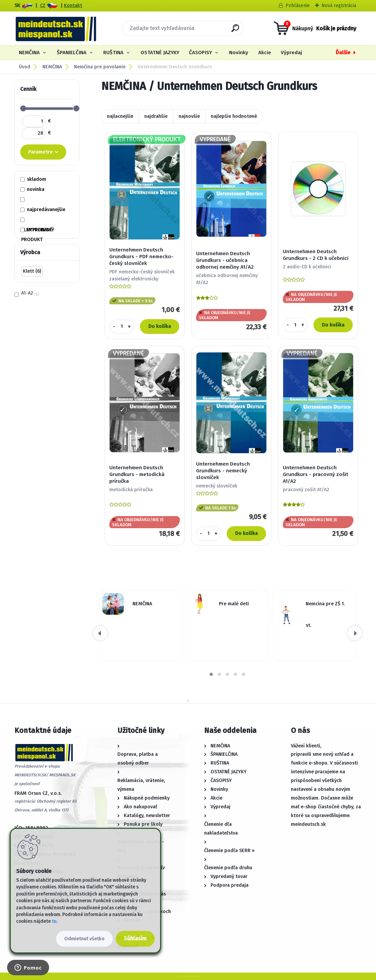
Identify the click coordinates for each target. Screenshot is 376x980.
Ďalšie (343, 53)
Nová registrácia (339, 6)
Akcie (265, 53)
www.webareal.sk (194, 976)
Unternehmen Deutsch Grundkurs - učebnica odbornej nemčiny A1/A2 (225, 260)
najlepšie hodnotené (234, 116)
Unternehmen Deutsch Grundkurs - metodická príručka (137, 474)
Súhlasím (135, 938)
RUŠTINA (113, 53)
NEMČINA (29, 53)
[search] (235, 31)
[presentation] (100, 633)
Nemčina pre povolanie (100, 67)
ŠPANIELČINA (72, 53)
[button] (211, 674)
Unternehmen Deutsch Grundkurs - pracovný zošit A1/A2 (315, 474)
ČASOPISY (200, 53)
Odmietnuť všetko (84, 939)
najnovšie (189, 116)
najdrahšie (156, 116)
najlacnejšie (120, 116)
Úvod (25, 67)
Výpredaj (291, 53)
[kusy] (122, 327)
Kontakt (73, 6)
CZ (43, 6)
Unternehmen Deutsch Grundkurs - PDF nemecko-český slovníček (141, 257)
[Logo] (56, 28)
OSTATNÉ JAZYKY (160, 53)
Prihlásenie (298, 6)
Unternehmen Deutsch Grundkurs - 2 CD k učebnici (316, 255)
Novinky (239, 53)
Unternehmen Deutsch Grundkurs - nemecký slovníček (223, 471)
